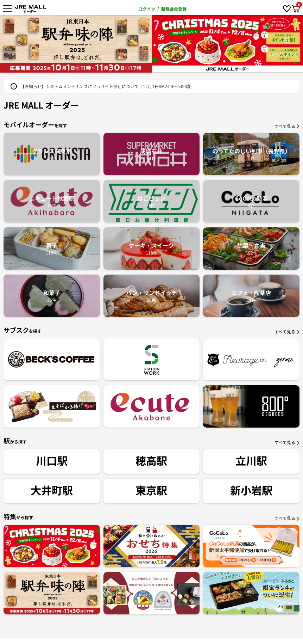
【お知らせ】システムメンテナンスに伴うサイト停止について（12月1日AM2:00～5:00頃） (107, 86)
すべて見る (287, 126)
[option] (191, 44)
